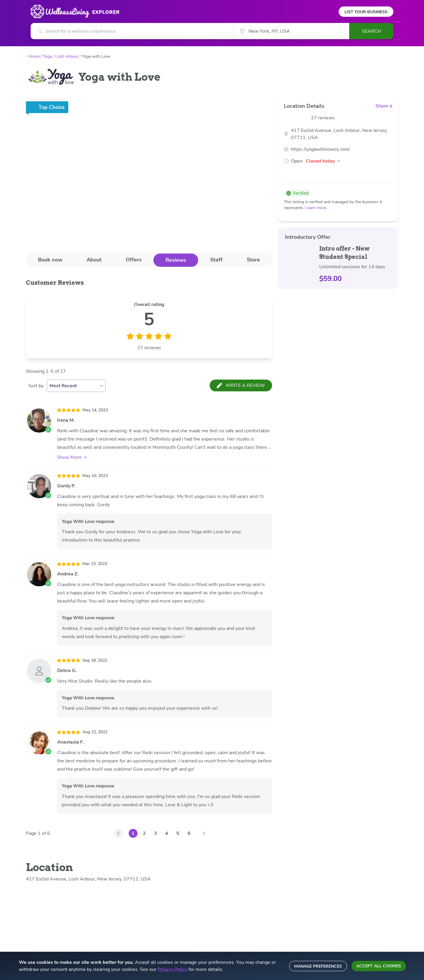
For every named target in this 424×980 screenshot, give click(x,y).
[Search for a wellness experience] (132, 31)
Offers (134, 260)
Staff (216, 260)
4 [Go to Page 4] (167, 833)
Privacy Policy (172, 969)
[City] (291, 31)
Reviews (176, 260)
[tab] (50, 260)
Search (371, 31)
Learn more (316, 208)
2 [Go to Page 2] (144, 833)
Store (253, 260)
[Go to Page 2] (204, 833)
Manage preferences (318, 966)
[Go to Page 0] (118, 833)
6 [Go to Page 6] (189, 833)
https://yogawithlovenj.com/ (321, 149)
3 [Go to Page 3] (155, 833)
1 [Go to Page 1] (133, 833)
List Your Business (366, 12)
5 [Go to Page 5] (178, 833)
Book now (50, 260)
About (94, 260)
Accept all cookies (379, 966)
